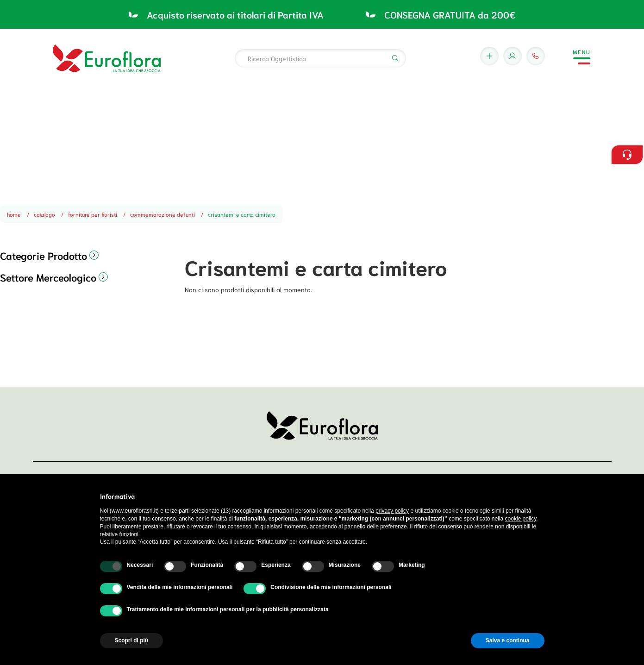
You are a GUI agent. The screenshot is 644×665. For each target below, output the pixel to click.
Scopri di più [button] (132, 640)
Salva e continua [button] (508, 640)
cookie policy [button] (521, 519)
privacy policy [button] (392, 511)
